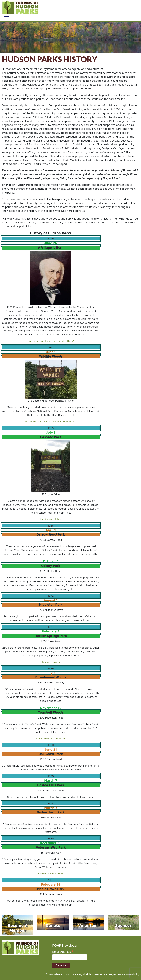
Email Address (63, 952)
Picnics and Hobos (51, 519)
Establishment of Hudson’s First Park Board (51, 421)
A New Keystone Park (51, 873)
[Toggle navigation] (6, 18)
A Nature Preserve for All (51, 738)
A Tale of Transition (51, 662)
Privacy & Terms (114, 974)
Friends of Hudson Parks (68, 974)
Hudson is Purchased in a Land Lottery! (51, 341)
